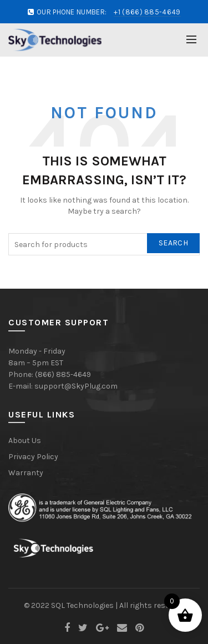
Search (173, 243)
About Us (25, 441)
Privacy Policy (33, 457)
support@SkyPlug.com (76, 386)
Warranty (26, 473)
